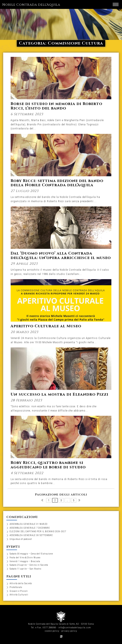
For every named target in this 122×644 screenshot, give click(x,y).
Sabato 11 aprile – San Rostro (25, 569)
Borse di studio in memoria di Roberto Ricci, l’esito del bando (56, 106)
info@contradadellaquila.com (75, 628)
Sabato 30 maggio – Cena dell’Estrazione (31, 554)
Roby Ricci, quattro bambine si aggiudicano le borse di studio (48, 465)
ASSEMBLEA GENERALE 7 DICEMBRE (30, 528)
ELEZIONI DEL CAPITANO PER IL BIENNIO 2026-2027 (38, 531)
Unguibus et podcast (21, 539)
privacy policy (69, 631)
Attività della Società (21, 583)
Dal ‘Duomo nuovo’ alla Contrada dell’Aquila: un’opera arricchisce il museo (61, 256)
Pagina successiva (80, 501)
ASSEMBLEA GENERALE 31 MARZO (28, 524)
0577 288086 (49, 628)
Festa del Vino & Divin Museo (25, 558)
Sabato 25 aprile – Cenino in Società (29, 565)
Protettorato (16, 587)
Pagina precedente (43, 501)
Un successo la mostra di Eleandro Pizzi (60, 394)
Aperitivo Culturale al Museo (46, 326)
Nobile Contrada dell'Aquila (31, 5)
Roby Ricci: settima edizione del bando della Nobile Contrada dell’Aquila (57, 183)
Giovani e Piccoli (19, 591)
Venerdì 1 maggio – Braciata (25, 561)
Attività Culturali (19, 595)
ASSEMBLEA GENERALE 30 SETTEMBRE (31, 535)
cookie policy (52, 631)
